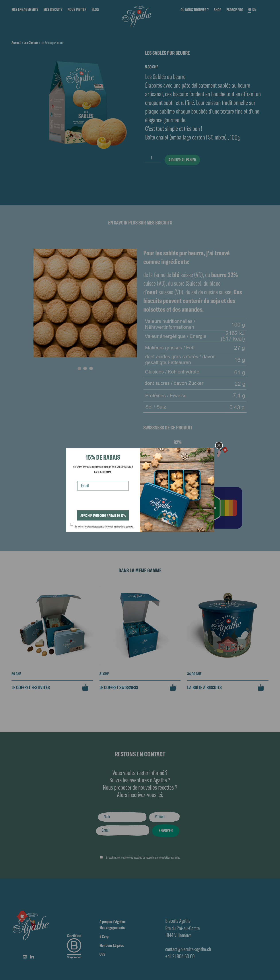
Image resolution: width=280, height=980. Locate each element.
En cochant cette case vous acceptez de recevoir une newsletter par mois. (104, 526)
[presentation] (104, 502)
